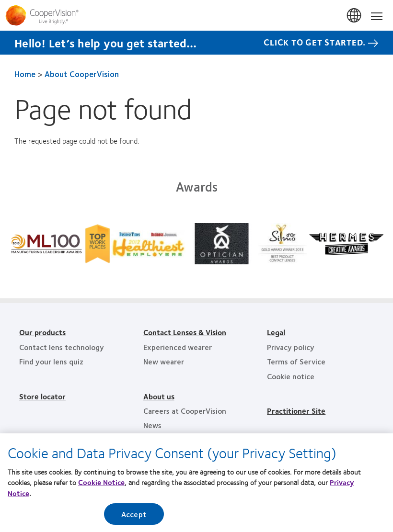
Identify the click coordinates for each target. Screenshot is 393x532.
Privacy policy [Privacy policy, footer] (291, 347)
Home (25, 74)
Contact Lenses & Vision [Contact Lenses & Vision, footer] (185, 332)
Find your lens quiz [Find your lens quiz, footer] (51, 361)
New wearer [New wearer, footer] (164, 361)
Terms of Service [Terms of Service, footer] (296, 361)
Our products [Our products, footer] (42, 332)
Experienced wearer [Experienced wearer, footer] (178, 347)
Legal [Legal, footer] (276, 332)
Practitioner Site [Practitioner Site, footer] (296, 411)
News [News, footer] (152, 425)
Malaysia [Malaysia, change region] (355, 16)
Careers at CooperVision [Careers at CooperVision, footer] (185, 411)
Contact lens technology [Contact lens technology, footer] (62, 347)
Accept (134, 517)
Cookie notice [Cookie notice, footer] (291, 376)
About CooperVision (82, 74)
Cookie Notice (101, 485)
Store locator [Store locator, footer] (42, 396)
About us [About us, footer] (159, 396)
